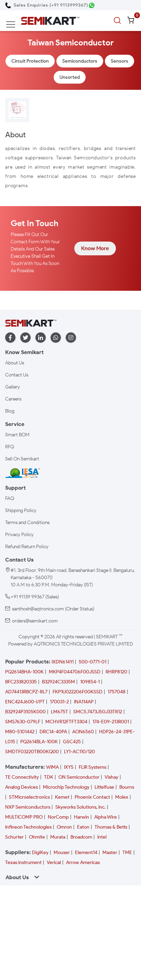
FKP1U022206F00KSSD (78, 692)
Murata (58, 837)
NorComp (58, 817)
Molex (122, 797)
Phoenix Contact (92, 797)
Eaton (83, 827)
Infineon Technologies (28, 827)
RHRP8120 (116, 672)
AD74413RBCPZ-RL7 (26, 692)
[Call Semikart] (47, 5)
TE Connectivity (22, 777)
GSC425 (72, 742)
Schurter (14, 837)
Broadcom (81, 837)
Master (110, 853)
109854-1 (90, 682)
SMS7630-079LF (23, 722)
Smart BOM (17, 435)
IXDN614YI (63, 662)
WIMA (52, 767)
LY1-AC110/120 (79, 752)
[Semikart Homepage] (50, 20)
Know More (95, 248)
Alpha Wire (106, 817)
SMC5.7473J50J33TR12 (98, 712)
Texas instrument (23, 862)
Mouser (62, 853)
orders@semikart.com (35, 621)
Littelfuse (104, 787)
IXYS (69, 767)
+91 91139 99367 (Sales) (35, 597)
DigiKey (40, 853)
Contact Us (17, 375)
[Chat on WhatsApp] (92, 5)
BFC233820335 (21, 682)
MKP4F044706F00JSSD (75, 672)
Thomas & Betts (111, 827)
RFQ (10, 447)
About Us (15, 363)
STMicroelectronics (29, 797)
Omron (64, 827)
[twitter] (25, 338)
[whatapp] (56, 338)
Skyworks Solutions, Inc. (80, 807)
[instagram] (71, 338)
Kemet (62, 797)
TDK (49, 777)
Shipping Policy (21, 510)
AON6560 (83, 732)
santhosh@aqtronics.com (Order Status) (53, 609)
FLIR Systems (93, 767)
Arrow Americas (83, 862)
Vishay (111, 777)
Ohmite (37, 837)
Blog (10, 411)
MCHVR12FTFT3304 (66, 722)
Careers (13, 399)
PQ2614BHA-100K (24, 672)
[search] (118, 21)
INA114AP (84, 702)
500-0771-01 (93, 662)
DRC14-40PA (53, 732)
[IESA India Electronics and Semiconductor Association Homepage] (22, 473)
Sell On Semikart (22, 459)
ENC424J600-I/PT (25, 702)
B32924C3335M (58, 682)
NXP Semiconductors (28, 807)
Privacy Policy (19, 535)
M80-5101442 (20, 732)
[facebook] (10, 338)
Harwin (82, 817)
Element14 (86, 853)
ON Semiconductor (79, 777)
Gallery (13, 387)
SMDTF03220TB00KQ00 (32, 752)
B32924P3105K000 (25, 712)
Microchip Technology (66, 787)
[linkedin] (41, 338)
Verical (54, 862)
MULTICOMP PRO (24, 817)
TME (127, 853)
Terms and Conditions (27, 523)
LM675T (59, 712)
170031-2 (59, 702)
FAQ (10, 498)
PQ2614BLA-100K (39, 742)
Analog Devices (21, 787)
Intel (102, 837)
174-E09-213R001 (111, 722)
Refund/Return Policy (27, 547)
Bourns (127, 787)
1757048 (117, 692)
